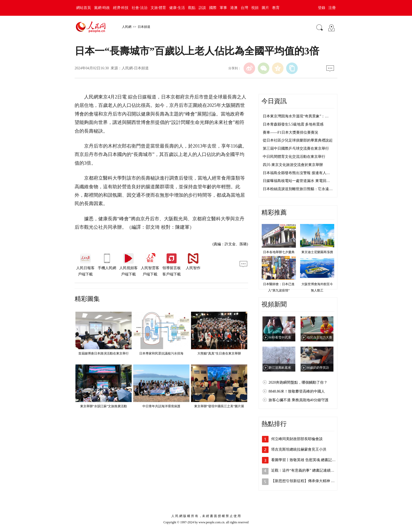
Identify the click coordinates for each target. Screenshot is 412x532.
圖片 (265, 8)
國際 (213, 8)
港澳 (234, 8)
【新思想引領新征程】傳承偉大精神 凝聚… (307, 481)
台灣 (244, 8)
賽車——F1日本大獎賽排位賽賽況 (290, 132)
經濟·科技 (121, 8)
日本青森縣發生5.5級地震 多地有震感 (293, 124)
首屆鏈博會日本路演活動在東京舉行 (104, 353)
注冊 (332, 8)
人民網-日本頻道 (135, 68)
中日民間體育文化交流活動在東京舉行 (294, 157)
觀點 (192, 8)
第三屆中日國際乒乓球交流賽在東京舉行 (296, 148)
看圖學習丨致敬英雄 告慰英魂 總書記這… (305, 460)
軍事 (223, 8)
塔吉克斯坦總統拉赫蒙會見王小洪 (299, 449)
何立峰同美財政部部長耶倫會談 (297, 439)
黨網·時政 (102, 8)
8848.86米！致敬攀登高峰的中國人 (297, 391)
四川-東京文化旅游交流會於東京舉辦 (293, 165)
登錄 (322, 8)
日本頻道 (144, 27)
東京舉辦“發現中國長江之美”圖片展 (219, 406)
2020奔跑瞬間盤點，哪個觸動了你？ (298, 382)
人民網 (127, 27)
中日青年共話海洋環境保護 (161, 406)
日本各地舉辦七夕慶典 (279, 252)
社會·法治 (140, 8)
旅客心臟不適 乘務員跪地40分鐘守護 (298, 400)
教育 (276, 8)
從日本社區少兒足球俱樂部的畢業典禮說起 (298, 140)
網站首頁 (84, 8)
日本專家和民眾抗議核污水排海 (161, 353)
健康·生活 (177, 8)
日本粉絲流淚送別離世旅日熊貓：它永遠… (298, 189)
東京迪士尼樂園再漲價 (317, 252)
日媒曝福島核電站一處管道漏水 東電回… (296, 181)
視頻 (255, 8)
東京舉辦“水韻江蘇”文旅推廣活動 (104, 406)
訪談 (202, 8)
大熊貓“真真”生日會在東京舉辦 (219, 353)
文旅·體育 (158, 8)
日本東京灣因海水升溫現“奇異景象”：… (296, 116)
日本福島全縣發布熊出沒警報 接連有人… (296, 173)
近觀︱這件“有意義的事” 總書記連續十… (305, 470)
